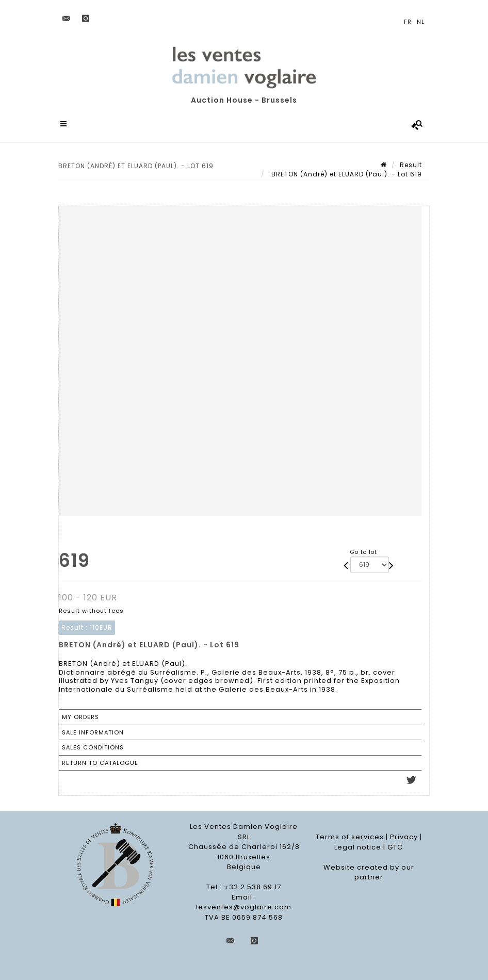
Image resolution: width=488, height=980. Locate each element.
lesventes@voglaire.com (244, 907)
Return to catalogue (100, 763)
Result (411, 165)
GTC (395, 847)
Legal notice (358, 847)
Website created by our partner (369, 872)
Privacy (404, 837)
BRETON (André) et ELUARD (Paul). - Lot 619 (346, 174)
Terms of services (350, 837)
